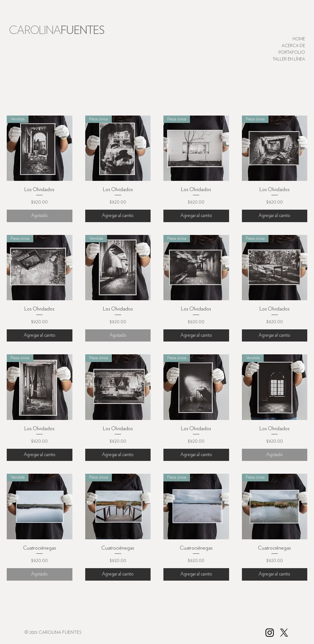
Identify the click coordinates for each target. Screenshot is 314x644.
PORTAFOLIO (292, 53)
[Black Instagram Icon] (270, 633)
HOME (299, 39)
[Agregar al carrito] (118, 216)
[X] (284, 633)
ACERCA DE (293, 46)
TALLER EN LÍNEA (289, 59)
